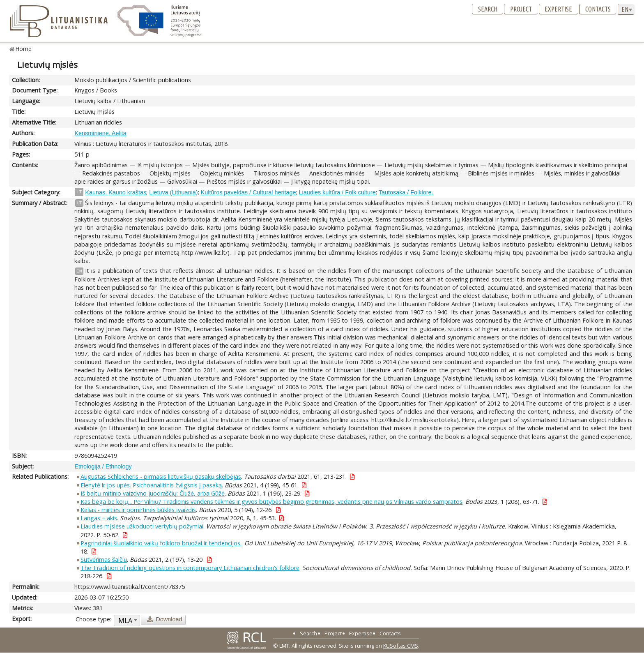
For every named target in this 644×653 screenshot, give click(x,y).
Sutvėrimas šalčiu (104, 560)
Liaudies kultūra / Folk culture (337, 192)
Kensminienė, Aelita (100, 133)
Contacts (598, 9)
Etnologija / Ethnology (103, 466)
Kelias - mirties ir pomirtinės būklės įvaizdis (138, 510)
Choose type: (93, 619)
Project (521, 9)
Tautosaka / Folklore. (406, 192)
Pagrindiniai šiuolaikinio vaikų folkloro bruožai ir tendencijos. (161, 543)
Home (24, 49)
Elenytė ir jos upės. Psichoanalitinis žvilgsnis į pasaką (151, 485)
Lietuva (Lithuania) (173, 192)
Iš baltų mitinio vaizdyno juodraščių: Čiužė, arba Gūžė (153, 493)
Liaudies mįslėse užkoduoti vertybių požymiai (142, 526)
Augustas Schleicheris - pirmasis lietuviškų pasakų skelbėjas (161, 476)
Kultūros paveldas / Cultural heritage (248, 192)
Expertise (558, 9)
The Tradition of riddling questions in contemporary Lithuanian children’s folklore (190, 568)
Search (488, 9)
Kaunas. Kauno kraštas (116, 192)
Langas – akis (99, 518)
